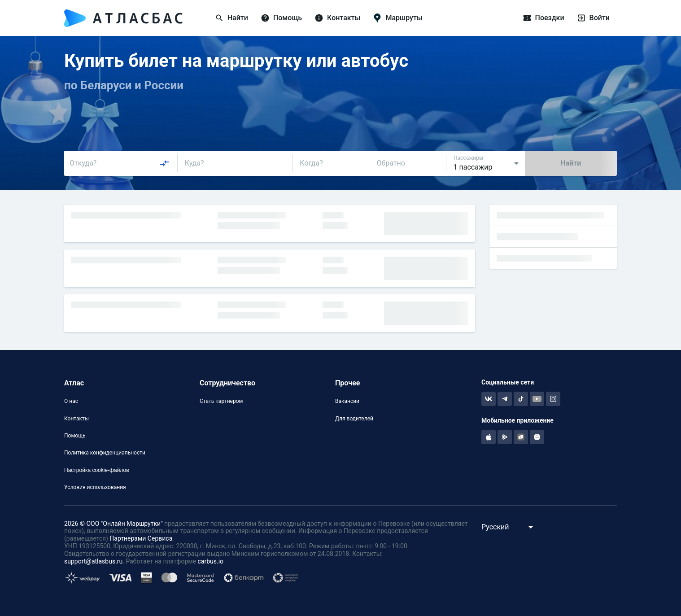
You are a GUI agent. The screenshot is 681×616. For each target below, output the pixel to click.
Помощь (75, 436)
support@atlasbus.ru (93, 561)
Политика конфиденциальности (105, 453)
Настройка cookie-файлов (97, 470)
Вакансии (347, 401)
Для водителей (354, 419)
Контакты (76, 419)
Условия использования (95, 487)
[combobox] (120, 163)
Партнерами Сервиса (141, 538)
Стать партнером (221, 401)
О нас (71, 401)
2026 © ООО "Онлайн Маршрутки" (113, 524)
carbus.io (211, 561)
